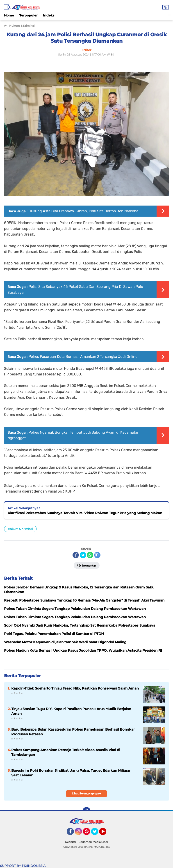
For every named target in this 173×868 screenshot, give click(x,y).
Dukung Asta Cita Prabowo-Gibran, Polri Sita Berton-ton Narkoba (83, 211)
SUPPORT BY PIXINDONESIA (23, 866)
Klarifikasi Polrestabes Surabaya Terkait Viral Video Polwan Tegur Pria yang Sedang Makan (85, 513)
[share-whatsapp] (90, 555)
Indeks (49, 15)
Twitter (97, 833)
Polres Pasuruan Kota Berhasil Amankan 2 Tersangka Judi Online (83, 357)
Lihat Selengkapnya (87, 793)
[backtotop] (86, 811)
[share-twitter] (83, 555)
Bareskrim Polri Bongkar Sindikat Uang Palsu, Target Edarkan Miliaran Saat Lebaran (71, 773)
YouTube (106, 833)
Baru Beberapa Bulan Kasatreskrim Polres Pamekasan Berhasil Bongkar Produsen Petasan (73, 732)
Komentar (87, 565)
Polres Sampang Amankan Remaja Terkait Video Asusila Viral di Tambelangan (66, 752)
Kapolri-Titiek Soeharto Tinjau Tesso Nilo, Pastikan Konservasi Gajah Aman (75, 688)
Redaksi (70, 842)
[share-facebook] (76, 555)
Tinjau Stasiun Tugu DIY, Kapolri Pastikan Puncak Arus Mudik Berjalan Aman (71, 711)
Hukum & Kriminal (20, 529)
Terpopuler (28, 15)
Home (9, 15)
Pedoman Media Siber (93, 842)
